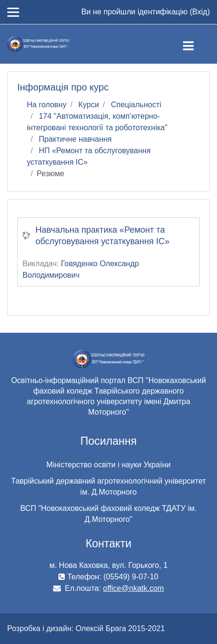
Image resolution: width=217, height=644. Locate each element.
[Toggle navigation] (196, 44)
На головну (47, 105)
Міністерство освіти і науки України (108, 465)
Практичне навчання (75, 139)
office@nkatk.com (133, 588)
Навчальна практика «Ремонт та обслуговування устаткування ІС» (103, 236)
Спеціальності (136, 105)
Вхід (200, 12)
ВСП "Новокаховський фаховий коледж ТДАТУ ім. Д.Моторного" (108, 514)
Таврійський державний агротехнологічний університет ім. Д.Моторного (108, 486)
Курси (89, 105)
